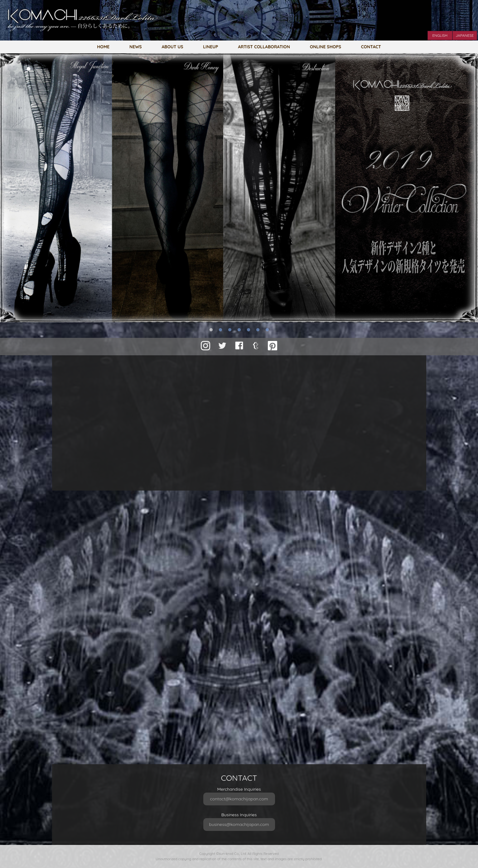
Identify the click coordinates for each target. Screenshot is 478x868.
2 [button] (220, 330)
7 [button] (267, 330)
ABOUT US (172, 47)
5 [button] (249, 330)
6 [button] (258, 330)
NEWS (136, 47)
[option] (239, 188)
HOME (103, 47)
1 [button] (211, 330)
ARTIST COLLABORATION (264, 47)
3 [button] (230, 330)
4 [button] (239, 330)
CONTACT (371, 47)
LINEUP (210, 47)
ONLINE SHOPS (326, 47)
